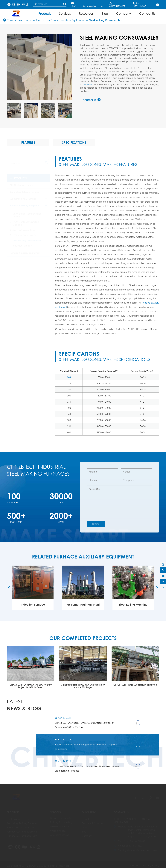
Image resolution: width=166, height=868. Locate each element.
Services (65, 14)
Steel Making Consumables (105, 20)
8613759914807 (117, 6)
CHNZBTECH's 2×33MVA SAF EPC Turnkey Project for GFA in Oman (83, 686)
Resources (86, 14)
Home (28, 20)
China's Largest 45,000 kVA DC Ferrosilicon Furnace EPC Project (135, 686)
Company (124, 14)
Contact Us (147, 14)
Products (45, 14)
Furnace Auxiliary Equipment (68, 20)
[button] (8, 110)
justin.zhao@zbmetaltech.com (88, 6)
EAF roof (88, 84)
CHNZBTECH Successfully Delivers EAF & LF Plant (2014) (31, 686)
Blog (105, 14)
